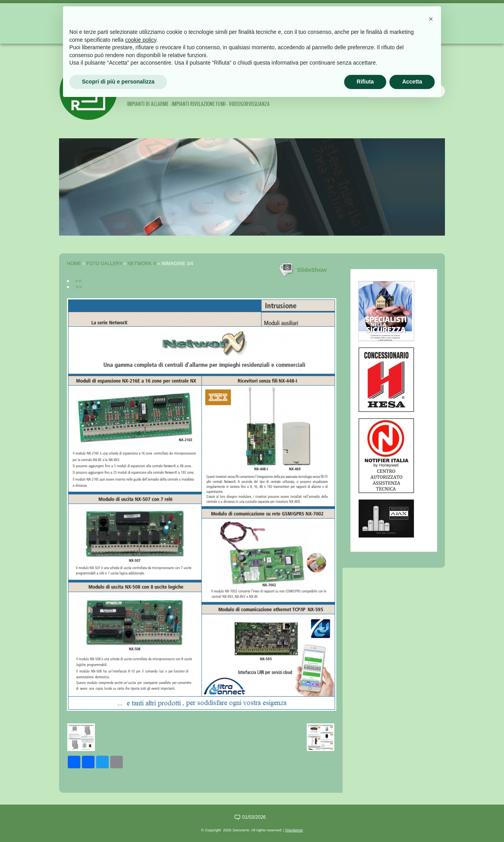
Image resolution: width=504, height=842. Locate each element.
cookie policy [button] (141, 40)
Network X (142, 264)
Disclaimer (294, 830)
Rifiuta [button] (365, 82)
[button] (431, 19)
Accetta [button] (412, 82)
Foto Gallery (104, 264)
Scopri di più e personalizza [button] (118, 82)
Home (74, 264)
